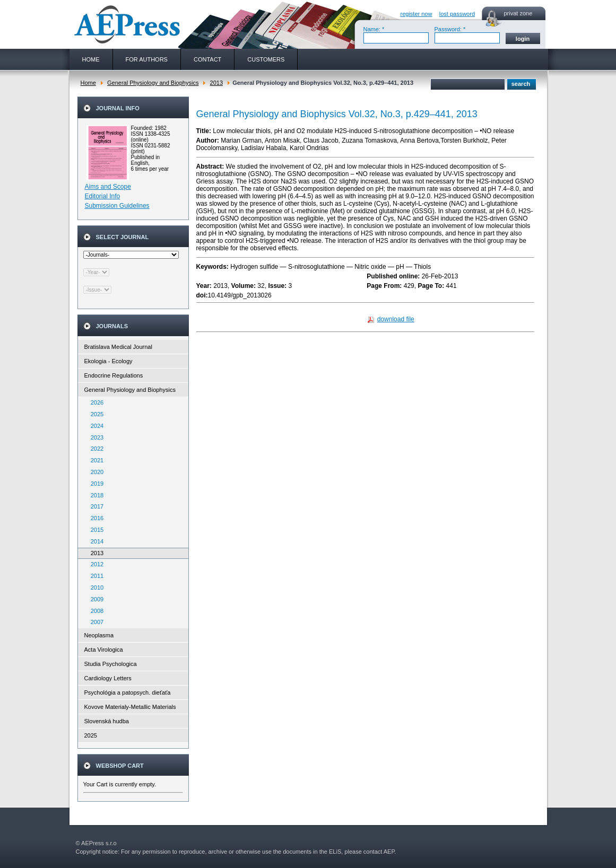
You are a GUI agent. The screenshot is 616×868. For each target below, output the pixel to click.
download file (396, 319)
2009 (95, 599)
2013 (216, 83)
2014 (95, 541)
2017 (95, 506)
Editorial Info (103, 196)
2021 (95, 460)
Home (88, 83)
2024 (95, 426)
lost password (457, 14)
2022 (95, 449)
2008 (95, 611)
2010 (95, 588)
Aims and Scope (108, 187)
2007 (95, 622)
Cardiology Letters (108, 678)
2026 (95, 402)
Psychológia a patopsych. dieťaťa (128, 692)
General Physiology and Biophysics (153, 83)
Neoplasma (99, 635)
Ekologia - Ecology (109, 361)
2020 (95, 472)
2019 (95, 484)
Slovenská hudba (107, 721)
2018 (95, 495)
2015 (95, 530)
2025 (95, 414)
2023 (95, 437)
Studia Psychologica (111, 664)
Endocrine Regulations (114, 375)
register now (417, 14)
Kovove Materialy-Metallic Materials (130, 707)
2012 (95, 564)
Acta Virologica (104, 650)
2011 (95, 576)
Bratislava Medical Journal (118, 347)
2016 (95, 518)
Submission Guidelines (117, 206)
